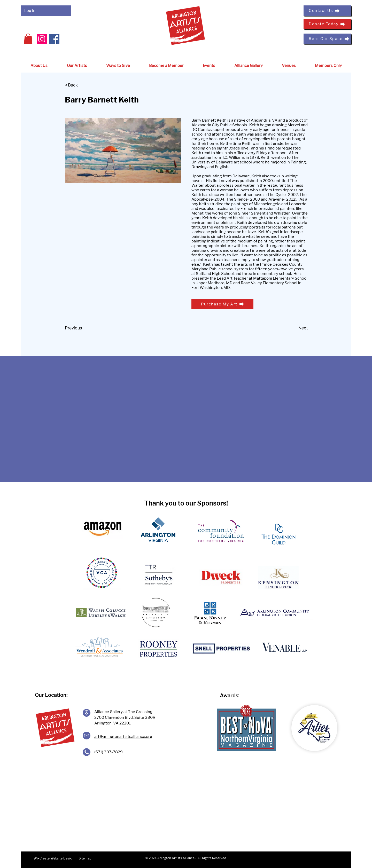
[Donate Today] (327, 24)
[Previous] (82, 328)
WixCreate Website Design (53, 858)
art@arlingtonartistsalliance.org (123, 737)
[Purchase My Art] (222, 304)
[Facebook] (54, 39)
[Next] (295, 328)
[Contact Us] (327, 11)
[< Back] (82, 85)
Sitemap (85, 858)
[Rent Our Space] (327, 39)
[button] (28, 39)
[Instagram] (42, 39)
